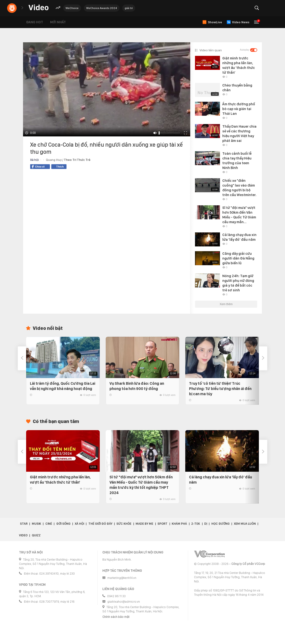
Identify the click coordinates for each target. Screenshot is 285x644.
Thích (60, 167)
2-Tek (196, 524)
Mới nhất (58, 22)
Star (24, 524)
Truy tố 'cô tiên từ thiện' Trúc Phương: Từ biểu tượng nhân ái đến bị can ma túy (220, 389)
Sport (162, 524)
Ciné (49, 524)
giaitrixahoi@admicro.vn (124, 602)
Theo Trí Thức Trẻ (77, 160)
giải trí (129, 8)
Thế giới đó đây (100, 524)
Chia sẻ (38, 167)
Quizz (36, 535)
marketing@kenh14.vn (122, 578)
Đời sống (63, 524)
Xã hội (34, 160)
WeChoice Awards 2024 (102, 8)
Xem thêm (226, 304)
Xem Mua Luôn (245, 524)
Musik (36, 524)
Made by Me (144, 524)
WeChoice (72, 8)
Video (23, 535)
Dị (206, 524)
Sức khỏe (124, 524)
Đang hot (35, 22)
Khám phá (179, 524)
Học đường (221, 524)
